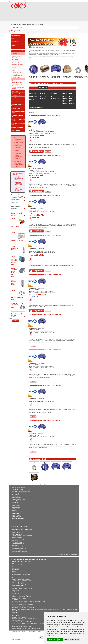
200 (72, 101)
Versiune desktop (17, 632)
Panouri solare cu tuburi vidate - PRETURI (14, 271)
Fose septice (15, 502)
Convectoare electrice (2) (18, 544)
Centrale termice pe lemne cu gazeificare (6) (23, 536)
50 (65, 98)
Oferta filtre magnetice (18, 159)
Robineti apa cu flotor (17, 72)
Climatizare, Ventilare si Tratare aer (18, 105)
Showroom (56, 13)
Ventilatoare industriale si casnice (18, 112)
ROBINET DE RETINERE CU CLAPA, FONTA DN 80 (45, 420)
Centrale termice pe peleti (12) (19, 531)
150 (72, 98)
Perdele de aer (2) (16, 550)
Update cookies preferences (8, 1)
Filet (54, 96)
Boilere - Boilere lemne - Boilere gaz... (18, 185)
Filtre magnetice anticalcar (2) (19, 548)
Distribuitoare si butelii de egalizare (18, 88)
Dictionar (39, 632)
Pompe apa (14, 510)
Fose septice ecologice (18, 177)
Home (13, 13)
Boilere (13, 38)
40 (65, 96)
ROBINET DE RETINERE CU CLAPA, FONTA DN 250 (45, 385)
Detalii (48, 152)
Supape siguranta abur (17, 56)
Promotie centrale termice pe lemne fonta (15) (23, 529)
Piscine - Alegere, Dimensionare (20, 512)
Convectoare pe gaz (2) (17, 541)
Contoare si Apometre (17, 128)
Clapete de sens (16, 79)
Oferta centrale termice (19, 143)
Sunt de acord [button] (52, 640)
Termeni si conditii (31, 632)
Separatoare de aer (17, 63)
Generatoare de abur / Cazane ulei (17, 98)
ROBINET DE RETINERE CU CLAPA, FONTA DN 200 (45, 350)
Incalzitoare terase (16, 109)
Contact (63, 13)
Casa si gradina (16, 130)
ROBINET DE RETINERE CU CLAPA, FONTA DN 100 (45, 235)
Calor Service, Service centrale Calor (21, 491)
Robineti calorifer (16, 77)
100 (72, 94)
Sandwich (56, 98)
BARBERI (34, 96)
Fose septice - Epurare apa (17, 116)
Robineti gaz (15, 74)
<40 (66, 94)
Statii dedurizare (16, 507)
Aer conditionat (15, 495)
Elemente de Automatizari (18, 102)
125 (72, 96)
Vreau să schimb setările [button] (71, 640)
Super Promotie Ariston (19, 166)
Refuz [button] (60, 640)
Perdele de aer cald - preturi (19, 140)
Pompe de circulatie (16, 498)
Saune (13, 520)
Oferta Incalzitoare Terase (15, 248)
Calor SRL (15, 202)
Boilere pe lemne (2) (17, 542)
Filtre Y (14, 61)
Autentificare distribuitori (18, 19)
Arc (43, 94)
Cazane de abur (16, 515)
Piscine (16, 188)
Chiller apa (17, 187)
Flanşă (55, 94)
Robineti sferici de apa (17, 76)
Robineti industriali (16, 66)
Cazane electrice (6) (17, 534)
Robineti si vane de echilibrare (17, 68)
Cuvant (10, 319)
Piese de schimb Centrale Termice (18, 124)
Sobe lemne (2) (15, 545)
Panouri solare (15, 41)
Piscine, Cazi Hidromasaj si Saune (18, 120)
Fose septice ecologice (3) (18, 539)
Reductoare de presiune (18, 64)
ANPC (24, 632)
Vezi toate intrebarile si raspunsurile (68, 554)
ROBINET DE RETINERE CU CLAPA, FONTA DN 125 (45, 275)
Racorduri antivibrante (17, 82)
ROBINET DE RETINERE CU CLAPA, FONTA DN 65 (45, 195)
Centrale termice (16, 506)
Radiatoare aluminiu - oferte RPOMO (19, 149)
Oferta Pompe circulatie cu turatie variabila (14, 259)
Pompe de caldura (16, 517)
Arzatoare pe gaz (16, 493)
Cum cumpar (48, 13)
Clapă (44, 96)
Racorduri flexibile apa (17, 84)
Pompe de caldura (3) (17, 537)
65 (65, 101)
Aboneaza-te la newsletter (16, 208)
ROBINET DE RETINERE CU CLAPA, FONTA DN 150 (45, 315)
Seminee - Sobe (16, 48)
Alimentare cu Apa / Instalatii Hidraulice (17, 95)
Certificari (40, 13)
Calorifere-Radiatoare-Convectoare (17, 45)
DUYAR (33, 99)
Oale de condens (16, 81)
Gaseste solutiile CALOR (17, 315)
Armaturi (15, 54)
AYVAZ (33, 94)
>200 (72, 103)
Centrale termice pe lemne (19, 179)
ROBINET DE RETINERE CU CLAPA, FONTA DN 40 (45, 116)
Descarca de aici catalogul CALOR (17, 196)
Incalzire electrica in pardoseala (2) (20, 552)
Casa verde (70, 13)
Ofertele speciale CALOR (17, 214)
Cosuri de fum (18, 191)
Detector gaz (18, 146)
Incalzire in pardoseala (17, 51)
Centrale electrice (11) (17, 533)
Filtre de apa (15, 59)
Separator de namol (17, 86)
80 (65, 103)
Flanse (14, 71)
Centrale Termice (16, 36)
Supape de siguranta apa (18, 58)
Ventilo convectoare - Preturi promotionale (19, 154)
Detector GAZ (15, 501)
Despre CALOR (32, 13)
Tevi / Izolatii (15, 91)
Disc (43, 98)
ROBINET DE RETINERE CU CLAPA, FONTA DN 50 (45, 155)
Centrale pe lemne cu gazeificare (19, 182)
